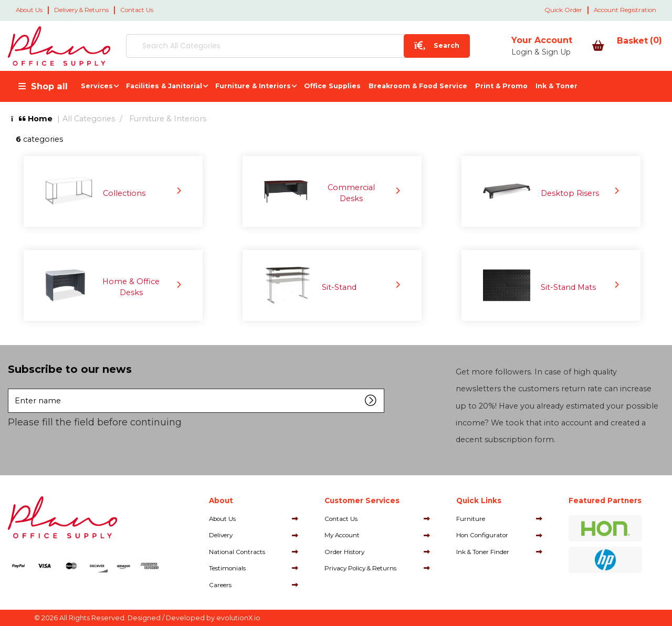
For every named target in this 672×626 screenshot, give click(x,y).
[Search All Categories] (268, 46)
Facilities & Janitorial (164, 86)
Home (32, 119)
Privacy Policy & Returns (360, 568)
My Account (342, 535)
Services (97, 86)
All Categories (89, 119)
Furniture (471, 519)
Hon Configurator (482, 535)
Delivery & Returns (81, 10)
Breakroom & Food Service (418, 86)
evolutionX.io (238, 618)
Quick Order (563, 10)
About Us (29, 10)
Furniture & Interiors (253, 86)
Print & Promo (501, 86)
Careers (220, 585)
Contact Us (137, 10)
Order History (344, 552)
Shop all (49, 86)
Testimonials (227, 568)
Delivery (221, 535)
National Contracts (237, 552)
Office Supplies (332, 86)
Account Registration (625, 10)
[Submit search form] (377, 46)
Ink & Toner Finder (483, 552)
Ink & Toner (556, 86)
